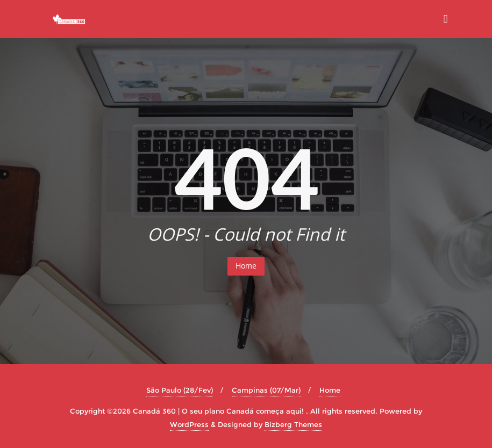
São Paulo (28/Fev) (180, 390)
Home (246, 266)
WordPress (189, 424)
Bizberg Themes (293, 424)
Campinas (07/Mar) (266, 390)
